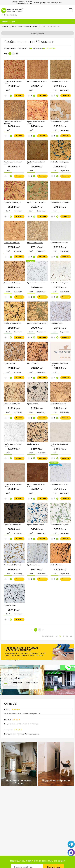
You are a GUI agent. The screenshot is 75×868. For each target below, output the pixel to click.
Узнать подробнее (14, 660)
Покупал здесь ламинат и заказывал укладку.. (22, 724)
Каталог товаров (9, 22)
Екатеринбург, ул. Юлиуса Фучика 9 (49, 3)
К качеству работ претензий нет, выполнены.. (22, 734)
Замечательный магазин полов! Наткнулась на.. (22, 714)
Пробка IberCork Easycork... (60, 81)
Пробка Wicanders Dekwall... (37, 81)
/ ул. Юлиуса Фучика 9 (24, 683)
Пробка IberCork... (57, 323)
